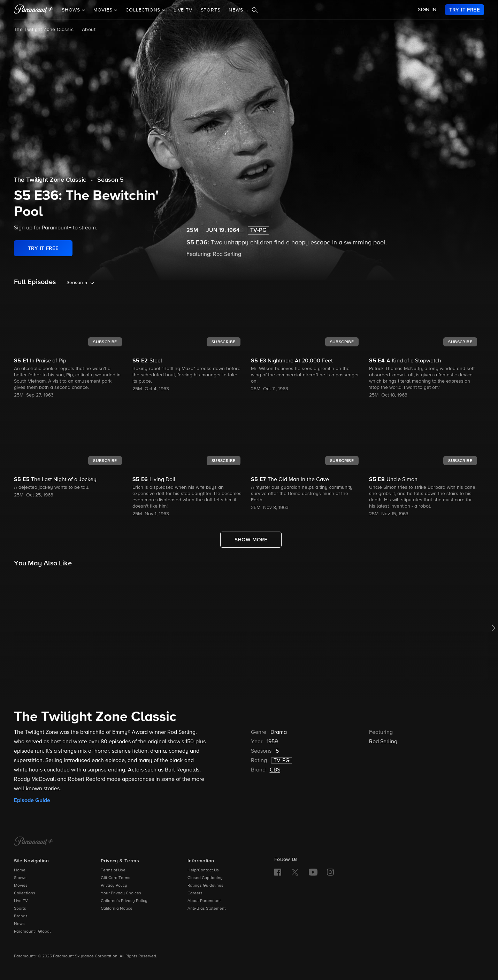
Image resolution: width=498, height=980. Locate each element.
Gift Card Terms (116, 878)
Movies (21, 886)
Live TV (183, 10)
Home (20, 870)
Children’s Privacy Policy (124, 901)
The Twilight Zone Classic (44, 30)
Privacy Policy (114, 886)
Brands (21, 916)
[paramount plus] (34, 10)
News (236, 10)
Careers (195, 893)
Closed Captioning (205, 878)
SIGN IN (427, 10)
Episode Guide (32, 800)
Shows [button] (72, 10)
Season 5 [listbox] (77, 283)
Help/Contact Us (203, 870)
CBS (275, 770)
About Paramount (204, 901)
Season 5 (110, 180)
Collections (25, 893)
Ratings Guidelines (205, 886)
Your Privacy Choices (121, 893)
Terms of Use (113, 870)
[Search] (255, 10)
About (89, 30)
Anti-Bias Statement (207, 909)
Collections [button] (144, 10)
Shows (20, 878)
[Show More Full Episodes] (251, 540)
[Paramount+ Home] (34, 842)
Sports (211, 10)
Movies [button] (104, 10)
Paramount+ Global (32, 932)
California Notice (117, 909)
